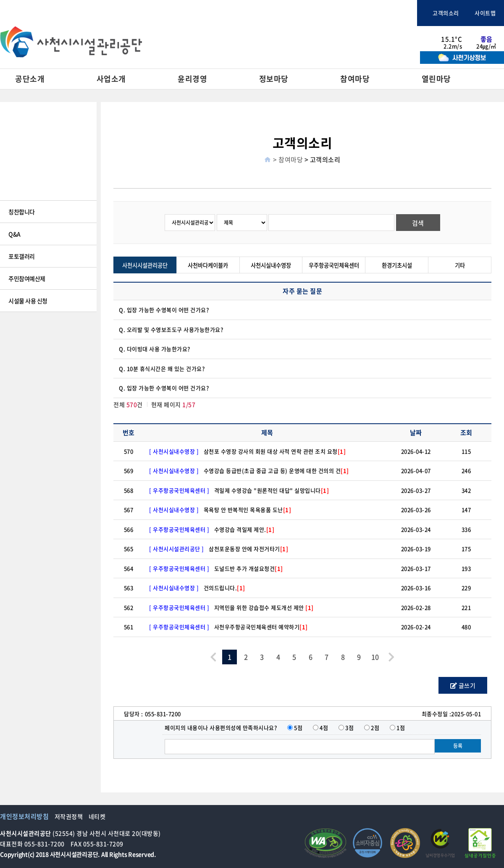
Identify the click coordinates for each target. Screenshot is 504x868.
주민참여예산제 (27, 278)
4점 (324, 728)
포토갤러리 (22, 256)
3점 (349, 728)
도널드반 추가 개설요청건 (249, 568)
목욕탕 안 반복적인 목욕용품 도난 (248, 510)
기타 (460, 265)
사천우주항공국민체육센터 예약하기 (261, 627)
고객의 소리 (22, 189)
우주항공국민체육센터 (334, 265)
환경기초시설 (397, 265)
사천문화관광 (268, 13)
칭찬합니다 (22, 212)
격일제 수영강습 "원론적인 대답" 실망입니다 (272, 490)
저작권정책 (69, 816)
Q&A (14, 234)
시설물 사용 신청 (28, 301)
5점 (298, 728)
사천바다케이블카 (328, 13)
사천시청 (218, 13)
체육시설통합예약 (384, 13)
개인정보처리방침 (24, 816)
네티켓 (97, 816)
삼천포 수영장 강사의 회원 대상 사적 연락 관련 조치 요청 (275, 451)
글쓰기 (463, 685)
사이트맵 (482, 13)
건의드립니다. (224, 588)
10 (375, 657)
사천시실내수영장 (271, 265)
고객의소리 (442, 13)
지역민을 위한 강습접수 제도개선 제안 (264, 607)
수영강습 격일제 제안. (244, 529)
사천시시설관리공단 (145, 265)
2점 (375, 728)
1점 (401, 728)
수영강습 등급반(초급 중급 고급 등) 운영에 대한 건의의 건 (276, 471)
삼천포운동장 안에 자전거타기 (248, 549)
